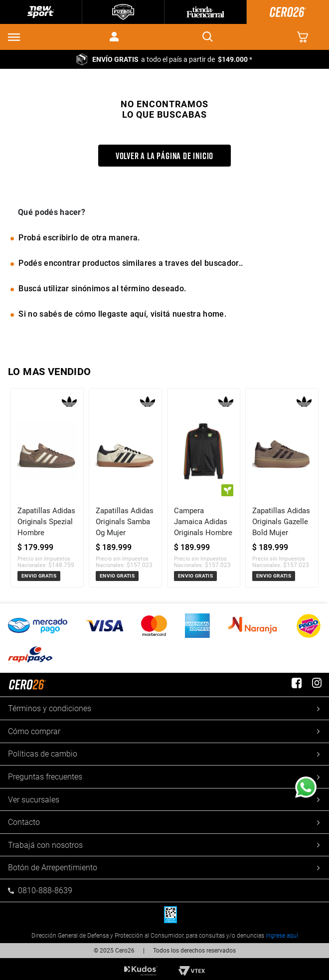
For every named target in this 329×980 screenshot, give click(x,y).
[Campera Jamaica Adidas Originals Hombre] (204, 488)
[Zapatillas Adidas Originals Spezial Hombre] (47, 488)
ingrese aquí (282, 936)
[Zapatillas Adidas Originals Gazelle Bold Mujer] (282, 488)
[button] (14, 37)
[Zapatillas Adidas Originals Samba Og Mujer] (125, 488)
